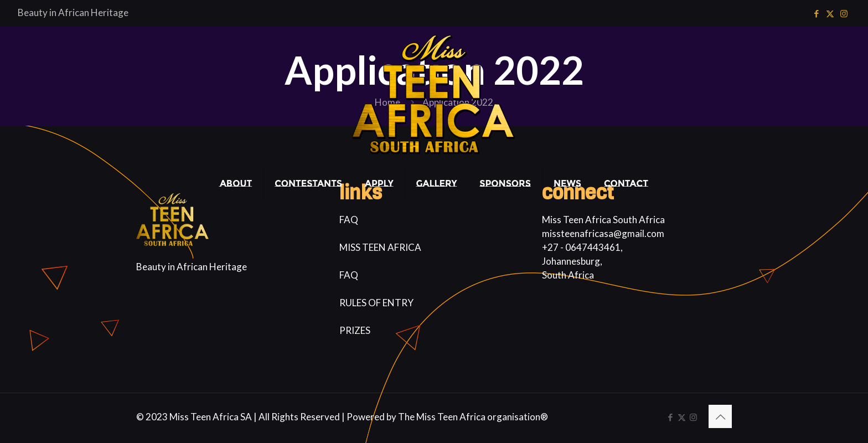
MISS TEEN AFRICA (380, 247)
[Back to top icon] (720, 416)
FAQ (349, 220)
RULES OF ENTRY (376, 303)
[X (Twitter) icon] (830, 13)
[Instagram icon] (844, 13)
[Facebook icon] (816, 13)
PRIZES (355, 330)
